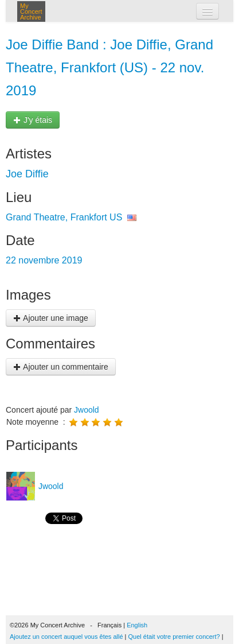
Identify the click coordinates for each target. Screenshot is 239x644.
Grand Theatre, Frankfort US (64, 217)
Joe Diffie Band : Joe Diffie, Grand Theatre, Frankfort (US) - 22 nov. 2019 (109, 67)
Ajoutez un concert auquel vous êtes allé (66, 637)
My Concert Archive (31, 11)
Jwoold (87, 410)
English (137, 625)
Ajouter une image (51, 318)
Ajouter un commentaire (61, 367)
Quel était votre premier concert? (174, 637)
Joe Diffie (27, 174)
